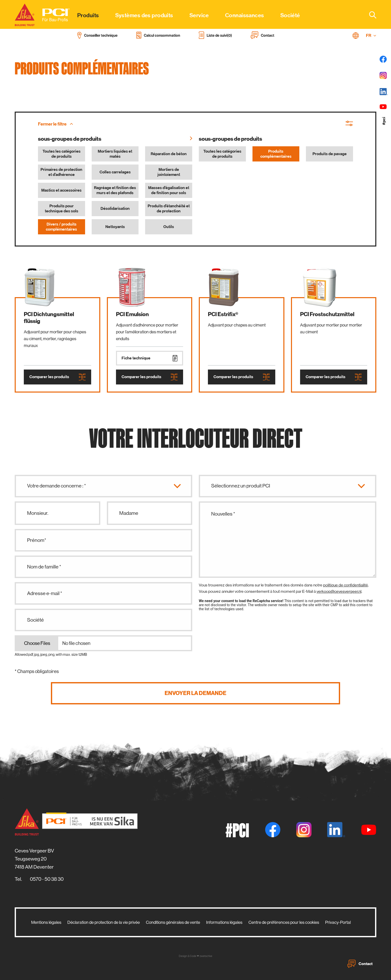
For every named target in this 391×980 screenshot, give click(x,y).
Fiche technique (150, 358)
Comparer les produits (57, 377)
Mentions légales (46, 922)
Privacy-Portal (338, 922)
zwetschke (206, 956)
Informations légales (224, 922)
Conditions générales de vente (173, 922)
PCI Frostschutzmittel (327, 314)
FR (371, 36)
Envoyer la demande (195, 693)
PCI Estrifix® (223, 314)
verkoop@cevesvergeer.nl (339, 591)
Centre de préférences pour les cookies (284, 922)
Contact (360, 964)
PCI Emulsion (132, 314)
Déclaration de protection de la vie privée (104, 922)
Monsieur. (38, 513)
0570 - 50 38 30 (47, 879)
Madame (129, 513)
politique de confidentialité (346, 585)
